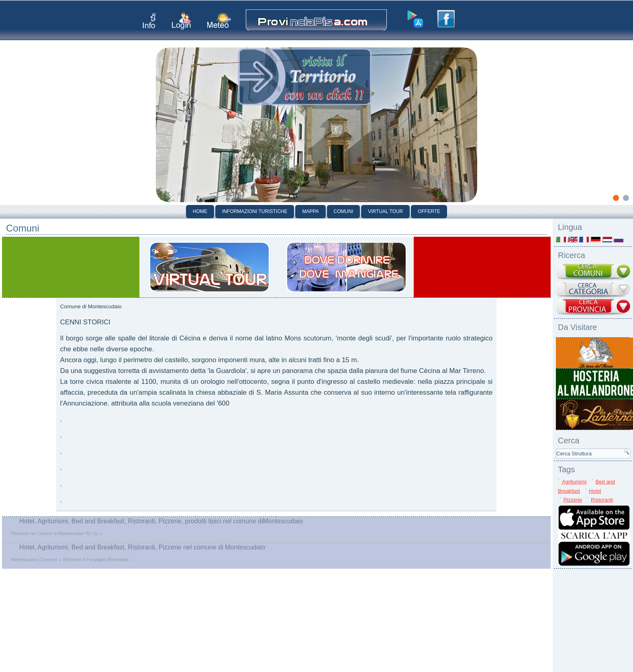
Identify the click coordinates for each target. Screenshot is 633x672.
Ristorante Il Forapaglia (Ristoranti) (95, 560)
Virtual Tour (385, 211)
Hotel (595, 491)
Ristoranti (602, 500)
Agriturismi (574, 482)
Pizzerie (573, 500)
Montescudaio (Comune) (34, 560)
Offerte (429, 211)
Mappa (310, 211)
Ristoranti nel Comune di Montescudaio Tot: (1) (55, 534)
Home (200, 211)
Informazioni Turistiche (255, 211)
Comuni (344, 211)
